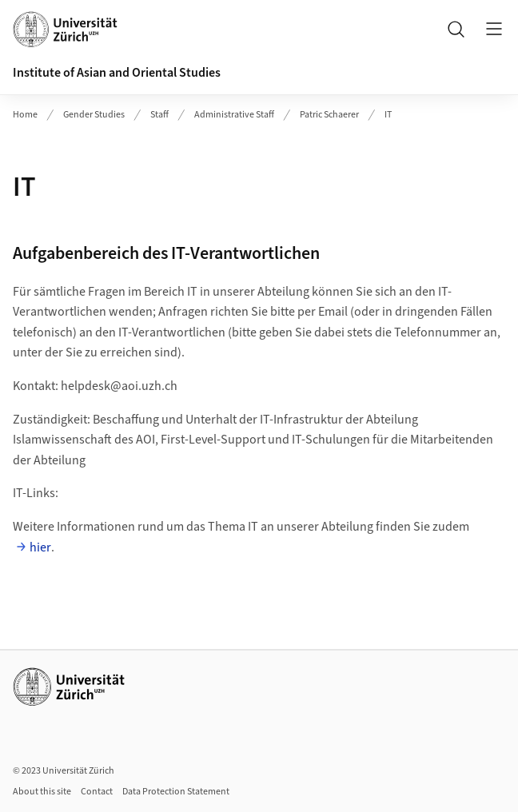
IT (388, 115)
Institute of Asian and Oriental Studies (117, 73)
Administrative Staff (234, 115)
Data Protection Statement (176, 792)
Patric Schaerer (329, 115)
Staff (159, 115)
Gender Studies (94, 115)
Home (25, 115)
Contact (97, 792)
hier (40, 547)
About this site (42, 792)
